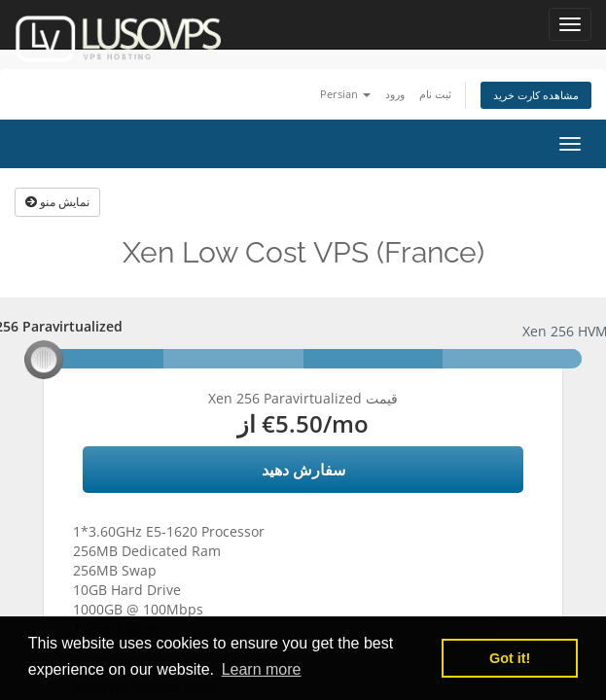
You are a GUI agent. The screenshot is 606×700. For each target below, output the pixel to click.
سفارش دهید (303, 470)
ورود (395, 94)
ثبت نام (435, 94)
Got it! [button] (510, 658)
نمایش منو (57, 202)
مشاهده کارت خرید (536, 95)
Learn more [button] (262, 669)
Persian (345, 94)
